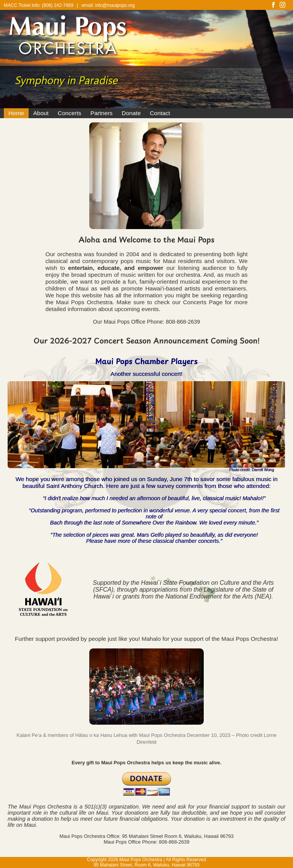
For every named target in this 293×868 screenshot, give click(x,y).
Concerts (69, 113)
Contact (160, 113)
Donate (131, 113)
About (41, 113)
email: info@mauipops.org (108, 5)
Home (16, 113)
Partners (101, 113)
